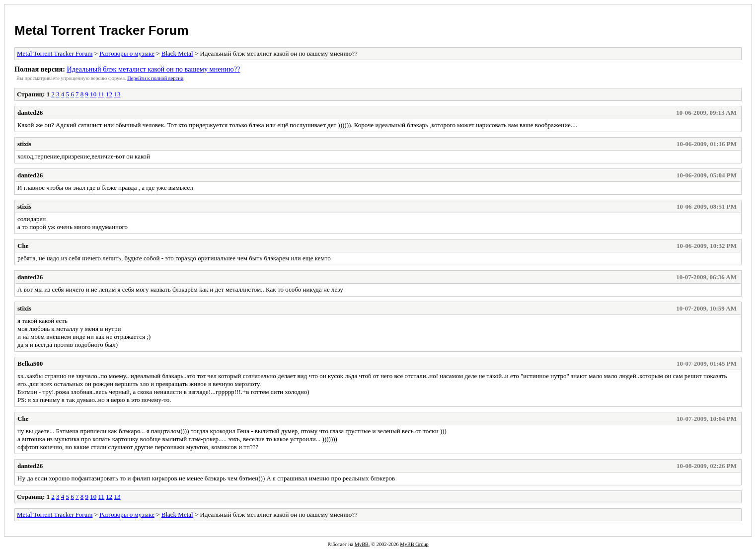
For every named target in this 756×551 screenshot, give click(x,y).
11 (102, 94)
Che (23, 246)
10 (93, 94)
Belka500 (30, 363)
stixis (24, 144)
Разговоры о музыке (127, 53)
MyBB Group (414, 544)
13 (117, 94)
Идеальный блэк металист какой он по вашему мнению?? (153, 69)
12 (109, 94)
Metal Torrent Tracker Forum (102, 30)
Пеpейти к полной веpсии (155, 78)
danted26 (30, 113)
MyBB (362, 544)
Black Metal (177, 53)
